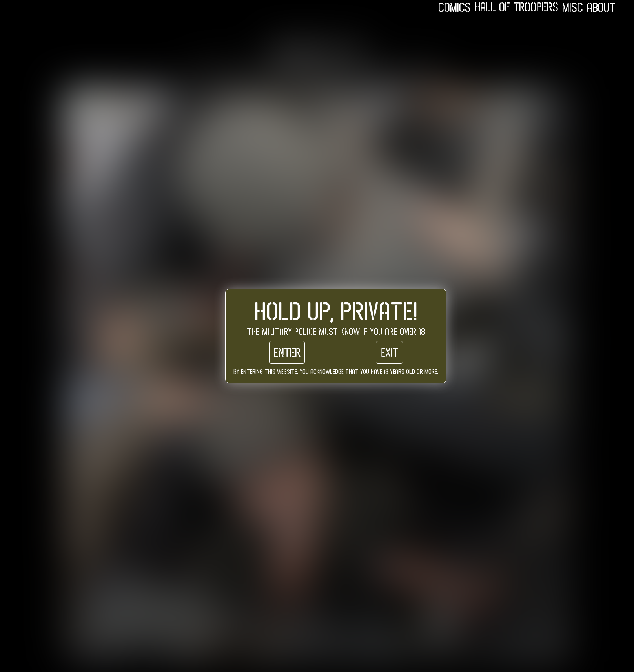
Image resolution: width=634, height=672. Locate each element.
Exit (389, 352)
